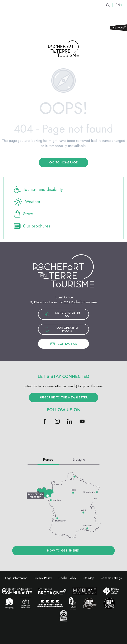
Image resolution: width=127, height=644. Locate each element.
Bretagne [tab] (79, 460)
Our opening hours (61, 329)
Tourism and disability (38, 189)
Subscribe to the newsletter (63, 397)
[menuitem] (26, 12)
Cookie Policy (67, 578)
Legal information (16, 578)
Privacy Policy (43, 578)
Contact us (63, 344)
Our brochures (32, 226)
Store (23, 214)
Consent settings (111, 578)
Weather (27, 202)
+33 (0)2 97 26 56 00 (62, 314)
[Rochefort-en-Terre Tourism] (63, 49)
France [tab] (48, 460)
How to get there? (63, 550)
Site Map (89, 578)
